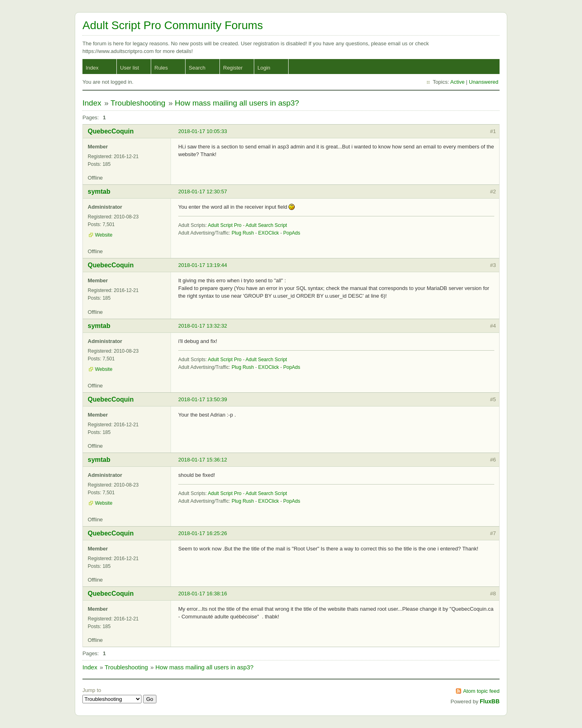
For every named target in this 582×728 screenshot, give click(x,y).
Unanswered (484, 82)
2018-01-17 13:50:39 (203, 399)
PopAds (292, 233)
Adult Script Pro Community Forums (173, 25)
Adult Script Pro (225, 225)
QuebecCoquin (111, 131)
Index (92, 68)
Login (264, 68)
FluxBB (490, 701)
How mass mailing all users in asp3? (237, 103)
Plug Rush (243, 233)
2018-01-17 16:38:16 (203, 594)
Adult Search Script (267, 225)
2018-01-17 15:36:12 (203, 460)
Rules (161, 68)
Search (197, 68)
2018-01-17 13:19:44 (203, 265)
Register (233, 68)
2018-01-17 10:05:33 (203, 131)
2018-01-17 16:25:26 (203, 533)
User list (130, 68)
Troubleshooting (138, 103)
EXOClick (269, 233)
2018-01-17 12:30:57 (203, 192)
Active (457, 82)
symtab (99, 192)
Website (104, 235)
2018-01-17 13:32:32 (203, 326)
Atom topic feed (481, 691)
